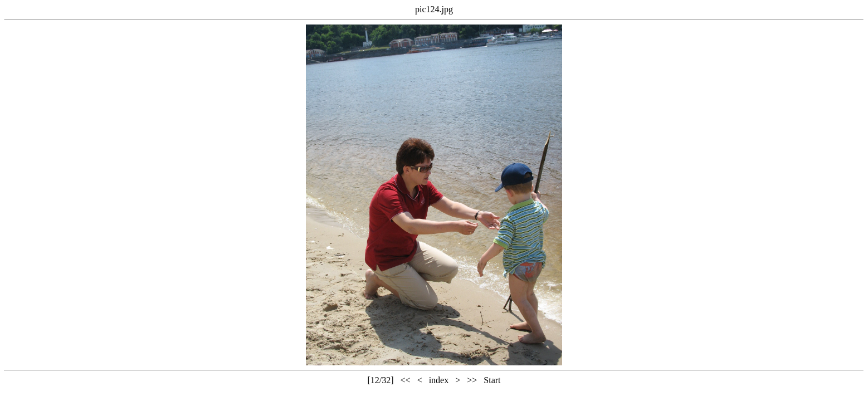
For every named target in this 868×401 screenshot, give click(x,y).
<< (406, 380)
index (439, 380)
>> (472, 380)
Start (492, 380)
